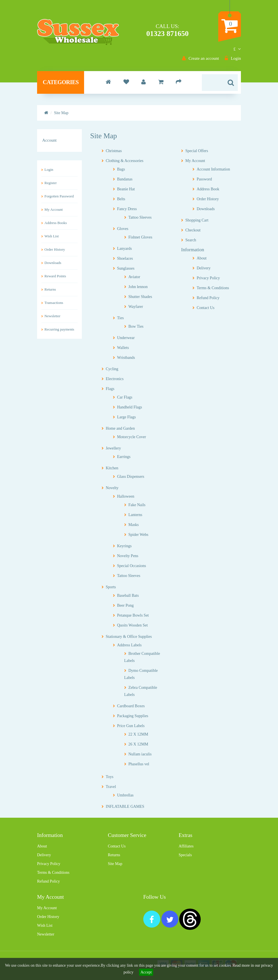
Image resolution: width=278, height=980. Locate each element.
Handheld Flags (130, 407)
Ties (121, 318)
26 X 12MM (138, 744)
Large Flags (127, 417)
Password (204, 179)
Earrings (124, 457)
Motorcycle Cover (132, 437)
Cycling (112, 369)
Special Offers (197, 151)
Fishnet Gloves (140, 237)
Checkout (193, 230)
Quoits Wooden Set (132, 625)
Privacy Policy (208, 278)
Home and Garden (120, 428)
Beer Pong (126, 605)
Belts (121, 199)
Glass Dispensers (131, 477)
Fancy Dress (127, 209)
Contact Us (206, 308)
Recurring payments (59, 329)
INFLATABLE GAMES (125, 807)
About (202, 258)
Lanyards (125, 249)
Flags (110, 389)
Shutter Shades (140, 297)
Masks (134, 525)
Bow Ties (136, 326)
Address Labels (130, 645)
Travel (111, 787)
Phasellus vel (139, 764)
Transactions (54, 303)
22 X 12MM (138, 734)
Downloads (53, 263)
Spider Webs (139, 535)
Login (49, 170)
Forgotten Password (59, 196)
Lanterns (135, 515)
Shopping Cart (197, 220)
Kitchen (112, 468)
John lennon (138, 287)
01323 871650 (168, 34)
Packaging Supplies (133, 716)
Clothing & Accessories (125, 161)
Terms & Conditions (213, 288)
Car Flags (125, 397)
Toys (110, 777)
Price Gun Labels (131, 726)
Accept (146, 972)
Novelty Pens (128, 556)
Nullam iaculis (140, 754)
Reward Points (55, 276)
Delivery (204, 268)
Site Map (115, 864)
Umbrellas (125, 795)
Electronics (115, 379)
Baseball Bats (128, 596)
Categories (61, 82)
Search (191, 240)
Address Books (56, 223)
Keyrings (124, 546)
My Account (54, 209)
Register (51, 183)
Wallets (123, 348)
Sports (111, 587)
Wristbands (126, 358)
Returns (50, 289)
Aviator (134, 277)
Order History (55, 249)
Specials (185, 855)
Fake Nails (137, 505)
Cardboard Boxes (131, 706)
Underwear (126, 338)
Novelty (112, 488)
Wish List (52, 236)
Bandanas (125, 179)
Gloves (123, 229)
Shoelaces (125, 258)
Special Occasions (132, 566)
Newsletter (52, 316)
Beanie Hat (126, 189)
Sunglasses (126, 268)
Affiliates (186, 846)
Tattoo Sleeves (140, 217)
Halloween (126, 496)
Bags (121, 169)
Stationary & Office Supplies (129, 637)
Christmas (114, 151)
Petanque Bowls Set (133, 615)
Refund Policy (208, 298)
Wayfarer (136, 307)
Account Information (213, 169)
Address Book (208, 189)
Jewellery (114, 448)
